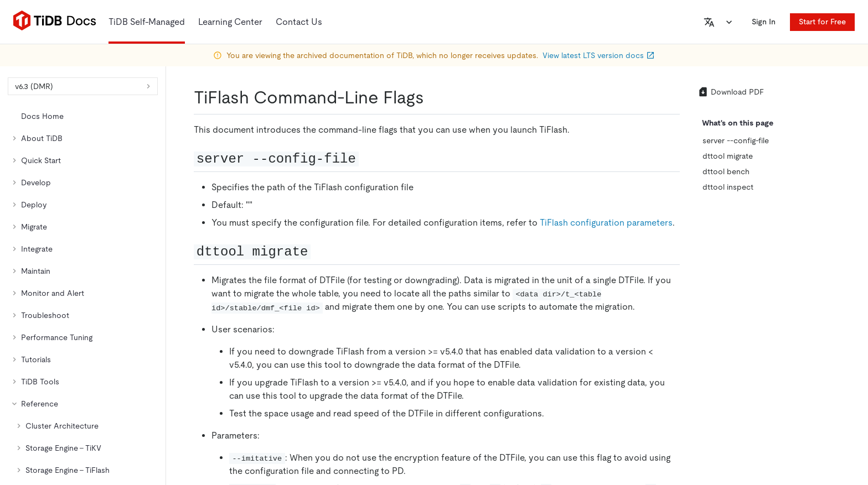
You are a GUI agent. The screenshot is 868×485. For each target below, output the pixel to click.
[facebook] (751, 319)
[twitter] (705, 319)
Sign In (768, 22)
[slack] (774, 319)
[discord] (798, 319)
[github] (681, 319)
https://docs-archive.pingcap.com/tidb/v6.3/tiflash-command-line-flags (259, 180)
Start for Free (822, 22)
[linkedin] (728, 319)
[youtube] (821, 319)
